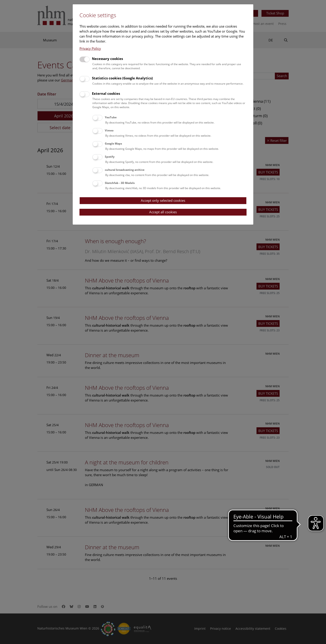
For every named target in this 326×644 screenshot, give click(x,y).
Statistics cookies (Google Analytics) (122, 78)
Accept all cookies (163, 212)
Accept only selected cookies (163, 200)
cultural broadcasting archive (125, 170)
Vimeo (109, 130)
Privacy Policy (90, 48)
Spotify (110, 157)
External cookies (106, 93)
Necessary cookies (107, 59)
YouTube (111, 117)
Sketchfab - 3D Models (120, 183)
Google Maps (113, 144)
